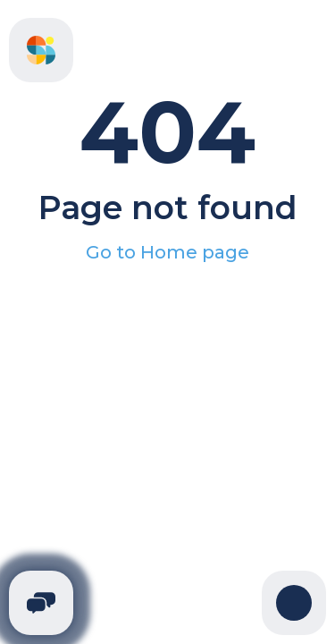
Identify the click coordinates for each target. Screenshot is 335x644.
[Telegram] (41, 603)
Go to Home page (167, 252)
